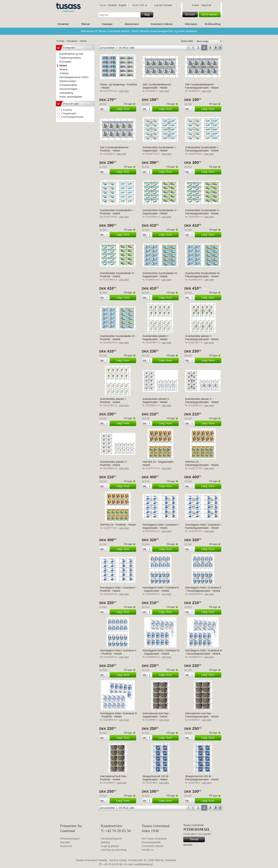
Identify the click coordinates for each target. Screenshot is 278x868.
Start (188, 48)
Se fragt (103, 104)
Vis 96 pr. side (127, 48)
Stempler (65, 842)
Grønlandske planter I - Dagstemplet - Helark (156, 338)
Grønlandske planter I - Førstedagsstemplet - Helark (202, 338)
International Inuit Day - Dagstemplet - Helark (156, 715)
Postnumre (66, 846)
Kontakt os (148, 850)
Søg (148, 15)
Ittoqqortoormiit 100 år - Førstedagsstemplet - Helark (202, 778)
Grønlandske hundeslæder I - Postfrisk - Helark (117, 212)
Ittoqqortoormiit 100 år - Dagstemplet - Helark (156, 778)
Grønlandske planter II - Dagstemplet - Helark (157, 400)
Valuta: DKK (140, 6)
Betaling (105, 842)
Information (191, 24)
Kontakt (168, 5)
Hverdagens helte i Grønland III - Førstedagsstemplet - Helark (204, 652)
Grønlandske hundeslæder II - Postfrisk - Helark (118, 275)
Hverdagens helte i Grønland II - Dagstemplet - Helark (161, 589)
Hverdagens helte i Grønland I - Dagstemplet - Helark (161, 526)
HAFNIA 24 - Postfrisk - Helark (118, 525)
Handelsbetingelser (112, 839)
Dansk (103, 5)
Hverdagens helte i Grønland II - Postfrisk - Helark (118, 652)
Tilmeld (197, 839)
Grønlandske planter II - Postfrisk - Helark (114, 463)
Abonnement (132, 24)
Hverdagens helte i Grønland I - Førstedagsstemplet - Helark (204, 526)
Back (193, 48)
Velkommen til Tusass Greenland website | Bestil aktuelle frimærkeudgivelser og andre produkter (139, 31)
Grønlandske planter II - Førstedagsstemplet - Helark (202, 400)
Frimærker (63, 24)
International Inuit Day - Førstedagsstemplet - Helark (202, 715)
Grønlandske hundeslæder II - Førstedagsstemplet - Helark (203, 212)
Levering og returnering (114, 850)
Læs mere (188, 844)
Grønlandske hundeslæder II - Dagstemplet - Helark (160, 212)
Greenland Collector (162, 24)
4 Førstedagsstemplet (72, 117)
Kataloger (107, 24)
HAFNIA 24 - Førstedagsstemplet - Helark (202, 463)
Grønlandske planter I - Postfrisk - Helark (114, 400)
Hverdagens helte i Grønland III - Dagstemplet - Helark (161, 652)
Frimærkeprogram (70, 839)
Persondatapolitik (151, 842)
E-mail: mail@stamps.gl (139, 864)
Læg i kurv (126, 109)
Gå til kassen (210, 15)
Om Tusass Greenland (154, 839)
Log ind (158, 5)
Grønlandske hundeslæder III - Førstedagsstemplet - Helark (203, 275)
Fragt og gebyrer (110, 846)
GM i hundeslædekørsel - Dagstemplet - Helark (157, 86)
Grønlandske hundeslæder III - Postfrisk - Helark (118, 338)
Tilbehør (85, 24)
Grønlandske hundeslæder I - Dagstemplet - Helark (160, 149)
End (220, 48)
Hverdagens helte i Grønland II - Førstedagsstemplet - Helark (203, 589)
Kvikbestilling (213, 24)
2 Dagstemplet (69, 113)
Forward (216, 48)
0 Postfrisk (67, 110)
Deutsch (113, 5)
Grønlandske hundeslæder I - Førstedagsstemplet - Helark (202, 149)
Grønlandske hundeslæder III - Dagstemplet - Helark (161, 275)
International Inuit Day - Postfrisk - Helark (114, 778)
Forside (60, 41)
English (123, 5)
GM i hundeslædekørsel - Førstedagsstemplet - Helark (202, 86)
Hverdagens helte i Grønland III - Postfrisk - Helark (118, 715)
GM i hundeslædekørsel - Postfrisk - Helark (115, 149)
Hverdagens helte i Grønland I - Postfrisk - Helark (119, 589)
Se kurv (191, 15)
